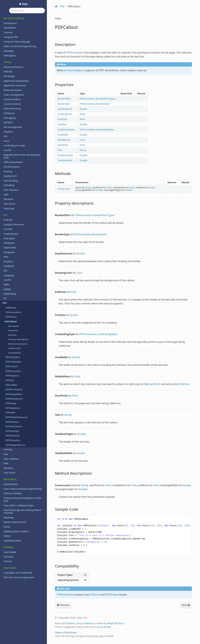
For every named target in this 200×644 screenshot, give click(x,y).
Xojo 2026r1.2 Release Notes (19, 505)
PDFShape (11, 403)
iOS (5, 136)
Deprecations (11, 484)
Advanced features (13, 67)
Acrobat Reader (73, 70)
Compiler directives (14, 224)
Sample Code (14, 348)
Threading (9, 185)
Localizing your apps (14, 145)
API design (9, 76)
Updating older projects (16, 531)
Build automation (13, 90)
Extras (7, 527)
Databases (9, 113)
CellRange (11, 308)
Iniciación (9, 557)
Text (6, 454)
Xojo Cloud (9, 204)
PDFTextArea (12, 422)
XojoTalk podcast (12, 541)
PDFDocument (13, 371)
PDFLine (10, 380)
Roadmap (9, 517)
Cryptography (11, 234)
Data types (9, 238)
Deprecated (10, 248)
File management (13, 127)
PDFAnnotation (13, 312)
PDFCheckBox (13, 357)
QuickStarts (10, 28)
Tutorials (8, 32)
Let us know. (104, 627)
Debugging (10, 55)
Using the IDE (11, 37)
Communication (12, 99)
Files (6, 257)
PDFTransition (13, 440)
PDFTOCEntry (12, 436)
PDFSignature (13, 408)
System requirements (15, 522)
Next (186, 605)
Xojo (25, 4)
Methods (12, 335)
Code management (14, 95)
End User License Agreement (19, 577)
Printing (8, 171)
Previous (63, 605)
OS (5, 298)
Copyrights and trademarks (18, 573)
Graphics (8, 132)
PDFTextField (12, 431)
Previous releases (13, 493)
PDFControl (11, 366)
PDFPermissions (14, 389)
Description (14, 326)
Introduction (10, 23)
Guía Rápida (10, 552)
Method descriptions (18, 344)
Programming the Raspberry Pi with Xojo (22, 499)
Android (8, 71)
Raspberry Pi (10, 176)
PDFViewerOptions (15, 445)
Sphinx (71, 623)
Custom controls (12, 104)
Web (6, 195)
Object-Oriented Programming (20, 46)
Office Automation (13, 162)
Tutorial (8, 561)
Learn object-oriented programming (23, 489)
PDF (4, 303)
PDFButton (11, 317)
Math (6, 284)
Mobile (7, 289)
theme (88, 623)
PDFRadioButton (14, 399)
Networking (10, 294)
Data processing (12, 108)
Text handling (11, 181)
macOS (7, 150)
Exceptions (9, 252)
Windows (8, 199)
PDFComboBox (13, 362)
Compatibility (14, 353)
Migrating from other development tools (22, 156)
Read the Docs (116, 623)
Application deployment (16, 81)
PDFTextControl (14, 426)
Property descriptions (18, 339)
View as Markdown (66, 632)
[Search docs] (27, 11)
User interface (11, 190)
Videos (7, 536)
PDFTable (10, 413)
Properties (13, 330)
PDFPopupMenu (14, 394)
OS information (12, 167)
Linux (6, 141)
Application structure (15, 85)
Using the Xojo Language (17, 42)
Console (8, 229)
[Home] (56, 6)
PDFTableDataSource (16, 417)
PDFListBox (11, 385)
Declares (8, 122)
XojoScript (9, 208)
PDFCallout (10, 321)
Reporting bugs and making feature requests (22, 511)
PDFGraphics (12, 376)
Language (9, 275)
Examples (9, 51)
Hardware (9, 266)
